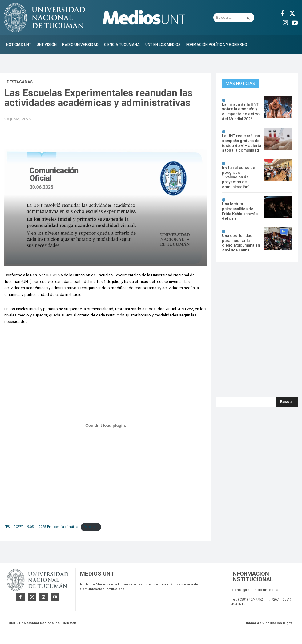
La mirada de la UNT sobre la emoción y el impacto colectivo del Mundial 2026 (241, 112)
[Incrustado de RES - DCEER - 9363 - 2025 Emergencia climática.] (106, 426)
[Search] (287, 401)
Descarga (91, 527)
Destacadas (20, 82)
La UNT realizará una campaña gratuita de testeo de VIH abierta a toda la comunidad (242, 143)
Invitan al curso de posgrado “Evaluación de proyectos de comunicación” (239, 177)
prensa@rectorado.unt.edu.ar (255, 591)
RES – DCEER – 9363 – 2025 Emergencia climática (41, 527)
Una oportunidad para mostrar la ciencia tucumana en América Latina (241, 243)
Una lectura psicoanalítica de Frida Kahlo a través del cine (240, 211)
